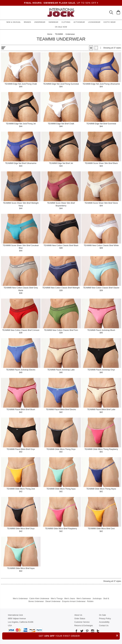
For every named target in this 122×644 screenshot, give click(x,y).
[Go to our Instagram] (92, 632)
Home (50, 34)
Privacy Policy (105, 619)
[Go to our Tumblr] (98, 632)
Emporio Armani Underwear (74, 601)
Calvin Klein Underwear (39, 599)
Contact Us (104, 626)
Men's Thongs (57, 599)
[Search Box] (111, 12)
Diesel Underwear (53, 601)
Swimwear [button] (53, 22)
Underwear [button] (40, 22)
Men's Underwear (20, 599)
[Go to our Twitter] (81, 632)
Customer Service (82, 622)
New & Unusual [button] (14, 22)
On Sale (102, 615)
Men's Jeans (70, 599)
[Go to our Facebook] (76, 632)
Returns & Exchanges (84, 626)
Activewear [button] (79, 22)
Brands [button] (28, 22)
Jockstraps (97, 599)
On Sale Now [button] (61, 27)
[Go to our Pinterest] (87, 632)
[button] (91, 48)
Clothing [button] (66, 22)
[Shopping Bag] (118, 12)
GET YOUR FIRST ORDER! (79, 635)
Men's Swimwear (84, 599)
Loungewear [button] (94, 22)
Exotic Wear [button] (110, 22)
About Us (78, 615)
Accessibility (104, 622)
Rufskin (90, 601)
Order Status (80, 619)
